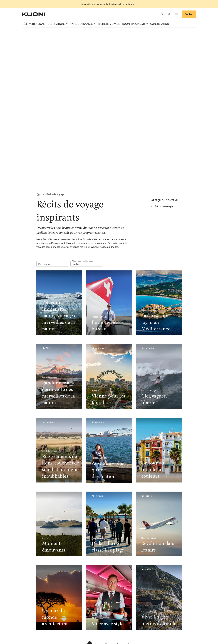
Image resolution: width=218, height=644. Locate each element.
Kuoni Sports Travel (78, 628)
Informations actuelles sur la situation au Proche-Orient (107, 4)
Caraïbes (41, 525)
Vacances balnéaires (122, 525)
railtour (66, 632)
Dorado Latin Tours (86, 625)
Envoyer (173, 506)
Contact (189, 14)
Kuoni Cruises (57, 628)
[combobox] (52, 93)
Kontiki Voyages (161, 625)
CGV (108, 582)
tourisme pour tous (84, 632)
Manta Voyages (118, 628)
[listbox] (86, 93)
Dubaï (40, 544)
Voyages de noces (120, 544)
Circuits (115, 532)
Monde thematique (124, 519)
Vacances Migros (155, 628)
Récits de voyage (164, 35)
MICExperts (136, 628)
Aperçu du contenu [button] (165, 29)
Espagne (78, 544)
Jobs (51, 582)
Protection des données (69, 582)
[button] (169, 14)
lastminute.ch (99, 628)
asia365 (57, 625)
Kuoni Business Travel (160, 544)
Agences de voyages (159, 525)
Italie (77, 550)
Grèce (77, 538)
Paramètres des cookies (127, 582)
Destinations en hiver (52, 519)
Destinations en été (87, 519)
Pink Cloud (53, 632)
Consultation (158, 519)
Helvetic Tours (127, 625)
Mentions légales (94, 582)
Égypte (40, 538)
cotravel (68, 625)
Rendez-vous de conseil (161, 532)
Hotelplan (143, 625)
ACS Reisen (43, 625)
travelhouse (104, 632)
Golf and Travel (108, 625)
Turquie (78, 525)
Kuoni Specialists (157, 538)
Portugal (79, 532)
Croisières (116, 538)
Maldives (42, 532)
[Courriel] (140, 506)
